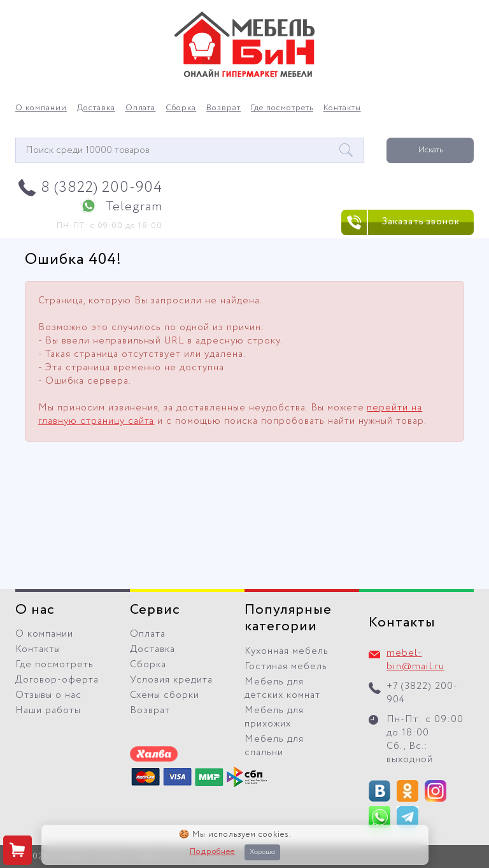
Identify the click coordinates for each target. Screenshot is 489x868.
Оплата (141, 108)
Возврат (223, 108)
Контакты (342, 108)
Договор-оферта (57, 680)
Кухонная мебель (287, 651)
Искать (430, 150)
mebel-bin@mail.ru (415, 660)
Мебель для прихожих (274, 717)
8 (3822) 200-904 (102, 188)
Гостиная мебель (286, 667)
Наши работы (48, 711)
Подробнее (213, 852)
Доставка (96, 108)
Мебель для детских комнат (282, 689)
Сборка (181, 108)
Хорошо (262, 852)
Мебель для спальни (274, 746)
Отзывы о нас (48, 695)
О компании (41, 108)
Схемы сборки (165, 695)
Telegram (134, 207)
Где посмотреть (282, 108)
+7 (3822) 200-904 (422, 693)
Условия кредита (171, 680)
